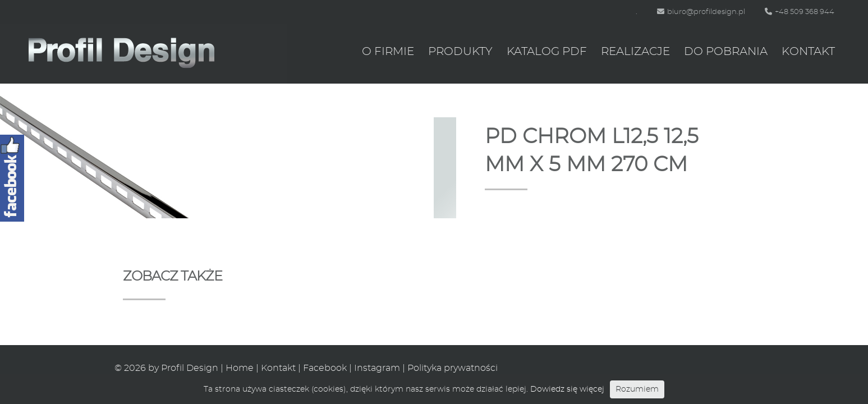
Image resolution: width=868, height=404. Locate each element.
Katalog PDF (547, 52)
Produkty (460, 52)
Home (240, 368)
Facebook (325, 368)
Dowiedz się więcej (567, 389)
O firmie (388, 52)
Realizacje (635, 52)
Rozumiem (637, 389)
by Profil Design (183, 368)
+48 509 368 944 (800, 12)
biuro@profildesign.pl (701, 12)
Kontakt (808, 52)
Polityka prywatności (453, 368)
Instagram (377, 368)
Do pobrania (726, 52)
